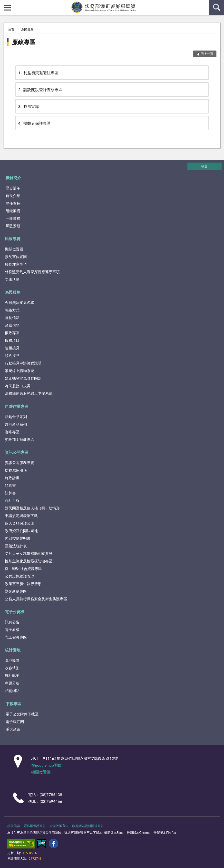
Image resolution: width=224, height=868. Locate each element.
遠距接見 (12, 348)
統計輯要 (12, 675)
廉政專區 (24, 42)
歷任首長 (13, 203)
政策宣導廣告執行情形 (23, 584)
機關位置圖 (14, 249)
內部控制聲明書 (18, 538)
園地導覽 (12, 660)
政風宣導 (28, 106)
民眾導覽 (13, 239)
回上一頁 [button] (207, 54)
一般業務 (13, 218)
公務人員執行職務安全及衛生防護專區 (36, 599)
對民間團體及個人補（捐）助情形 (32, 508)
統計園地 (13, 650)
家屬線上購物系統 (19, 371)
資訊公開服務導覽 (19, 463)
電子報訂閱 (15, 722)
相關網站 (12, 691)
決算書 (10, 493)
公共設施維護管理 (19, 576)
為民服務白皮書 (18, 386)
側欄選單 (7, 8)
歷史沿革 (13, 188)
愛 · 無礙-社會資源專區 (23, 568)
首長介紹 (13, 196)
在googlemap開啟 (46, 765)
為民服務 (27, 30)
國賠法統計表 (16, 546)
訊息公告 (12, 622)
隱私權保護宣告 (35, 826)
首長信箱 (12, 318)
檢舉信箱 (14, 826)
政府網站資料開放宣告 (88, 826)
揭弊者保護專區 (34, 123)
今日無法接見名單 (19, 302)
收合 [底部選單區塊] (205, 166)
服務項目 (12, 340)
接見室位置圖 (16, 257)
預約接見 (12, 355)
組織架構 (13, 211)
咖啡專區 (12, 432)
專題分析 (12, 683)
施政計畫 (12, 478)
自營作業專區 (17, 406)
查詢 (217, 7)
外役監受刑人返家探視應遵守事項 (32, 272)
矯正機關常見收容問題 (23, 378)
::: (4, 4)
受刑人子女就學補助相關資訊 (29, 553)
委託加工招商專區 (19, 439)
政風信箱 (12, 325)
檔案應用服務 (16, 470)
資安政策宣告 (59, 826)
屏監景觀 (13, 226)
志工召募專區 (16, 637)
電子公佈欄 (15, 612)
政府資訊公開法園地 (21, 531)
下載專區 (13, 704)
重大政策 (13, 729)
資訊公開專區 (17, 452)
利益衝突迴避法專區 (38, 73)
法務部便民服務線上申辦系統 (29, 393)
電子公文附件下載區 (22, 714)
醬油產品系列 (16, 424)
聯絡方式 (12, 310)
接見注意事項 (16, 264)
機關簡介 (13, 178)
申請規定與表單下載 (21, 516)
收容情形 (12, 668)
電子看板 (12, 630)
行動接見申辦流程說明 (23, 363)
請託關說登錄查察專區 (40, 89)
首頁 (11, 30)
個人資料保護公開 (19, 523)
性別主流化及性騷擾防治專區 (29, 561)
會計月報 (12, 500)
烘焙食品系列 (16, 417)
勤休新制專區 (16, 591)
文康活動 (12, 279)
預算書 (10, 485)
